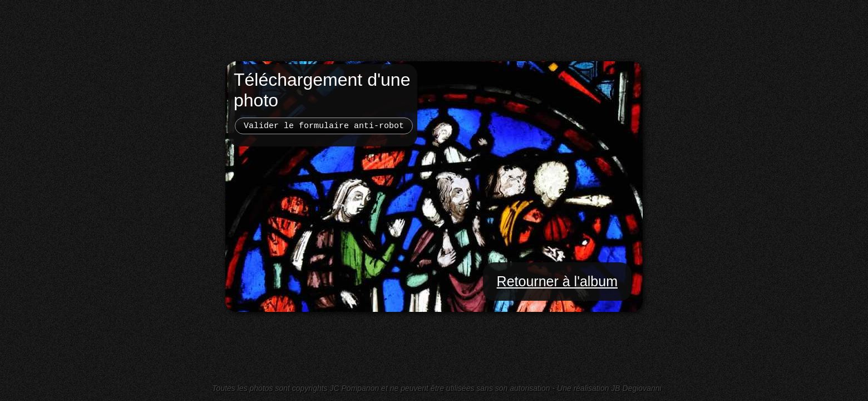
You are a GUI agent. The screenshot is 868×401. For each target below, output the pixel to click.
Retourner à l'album (557, 281)
